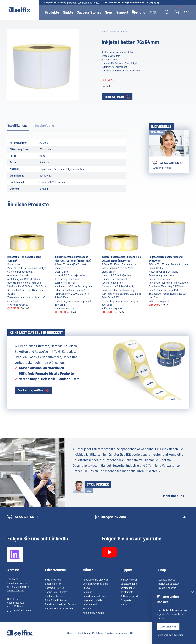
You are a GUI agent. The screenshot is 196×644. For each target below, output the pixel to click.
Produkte (52, 12)
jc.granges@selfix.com (19, 610)
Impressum (122, 633)
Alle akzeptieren (168, 626)
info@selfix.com (16, 590)
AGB (132, 633)
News (109, 12)
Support (122, 12)
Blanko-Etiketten (119, 31)
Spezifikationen (18, 125)
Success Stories (89, 12)
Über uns (139, 12)
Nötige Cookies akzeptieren (170, 635)
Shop (152, 12)
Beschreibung (44, 125)
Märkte (68, 12)
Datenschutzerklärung (78, 633)
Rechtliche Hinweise (103, 633)
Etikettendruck (56, 570)
